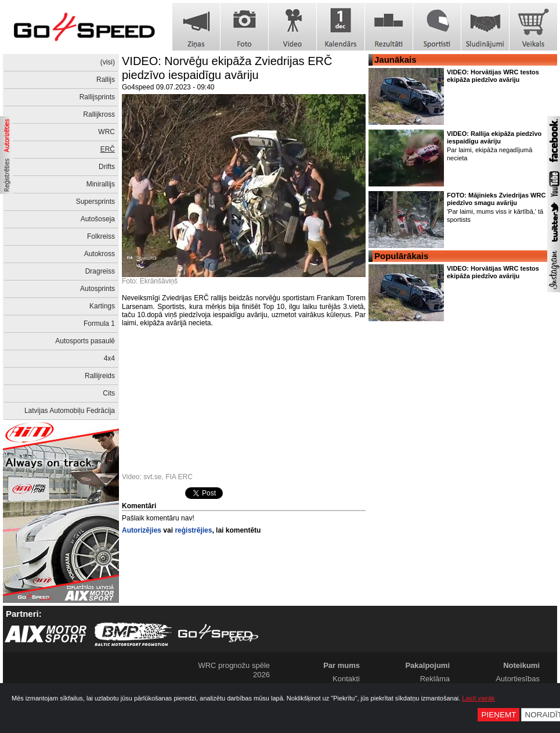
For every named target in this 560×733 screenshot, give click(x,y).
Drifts (107, 167)
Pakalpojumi (427, 665)
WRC (106, 132)
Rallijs (106, 80)
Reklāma (435, 679)
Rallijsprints (97, 97)
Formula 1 (99, 324)
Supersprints (95, 202)
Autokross (100, 254)
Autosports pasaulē (85, 341)
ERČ (108, 149)
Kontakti (346, 679)
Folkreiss (101, 236)
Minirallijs (101, 184)
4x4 (109, 358)
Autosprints (97, 289)
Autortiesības (518, 679)
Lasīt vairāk (478, 698)
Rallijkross (99, 114)
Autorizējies (142, 530)
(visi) (108, 62)
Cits (109, 393)
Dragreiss (100, 271)
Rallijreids (100, 376)
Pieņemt (498, 715)
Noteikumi (521, 665)
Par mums (342, 665)
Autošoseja (98, 219)
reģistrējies (193, 530)
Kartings (102, 306)
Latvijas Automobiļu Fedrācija (70, 411)
